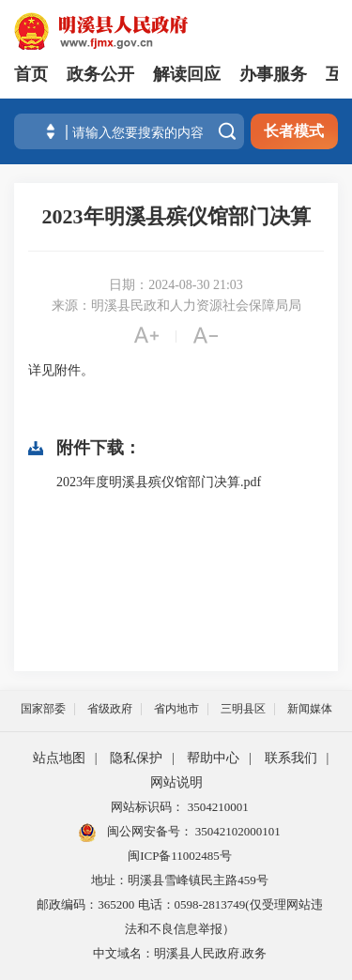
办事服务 (273, 74)
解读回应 (187, 74)
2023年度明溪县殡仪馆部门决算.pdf (159, 482)
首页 (31, 74)
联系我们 (291, 758)
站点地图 (59, 758)
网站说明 (176, 782)
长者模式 (294, 131)
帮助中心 (213, 758)
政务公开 (100, 74)
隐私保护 (136, 758)
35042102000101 (237, 831)
